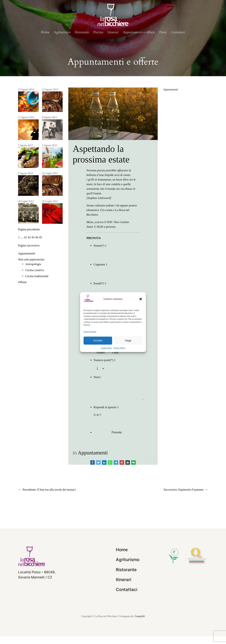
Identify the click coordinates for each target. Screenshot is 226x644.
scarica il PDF (103, 222)
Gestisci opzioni (90, 331)
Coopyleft (140, 624)
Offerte (22, 282)
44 (37, 237)
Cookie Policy (106, 348)
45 (40, 237)
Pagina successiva (29, 245)
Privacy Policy (119, 348)
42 (29, 237)
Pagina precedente (29, 229)
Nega (128, 340)
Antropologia (33, 264)
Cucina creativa (35, 270)
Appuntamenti (27, 253)
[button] (141, 299)
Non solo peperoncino (31, 259)
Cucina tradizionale (37, 276)
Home (45, 32)
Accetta (98, 340)
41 (25, 237)
